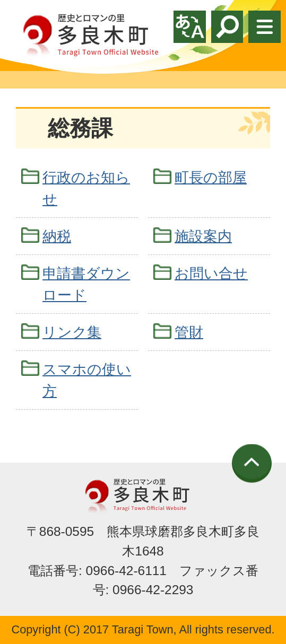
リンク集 (72, 332)
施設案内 (203, 236)
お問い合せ (211, 273)
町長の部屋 (211, 177)
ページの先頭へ (252, 464)
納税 (57, 236)
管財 (189, 332)
